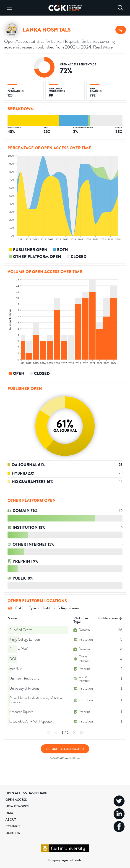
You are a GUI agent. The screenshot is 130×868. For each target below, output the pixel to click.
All (10, 608)
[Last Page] (81, 733)
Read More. (103, 47)
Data (9, 813)
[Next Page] (74, 733)
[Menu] (10, 8)
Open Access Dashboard (26, 793)
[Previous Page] (56, 733)
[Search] (120, 8)
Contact (13, 826)
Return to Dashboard (65, 749)
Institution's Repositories (61, 608)
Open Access (16, 800)
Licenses (13, 833)
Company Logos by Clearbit (65, 860)
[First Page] (49, 733)
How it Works (17, 806)
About (11, 820)
